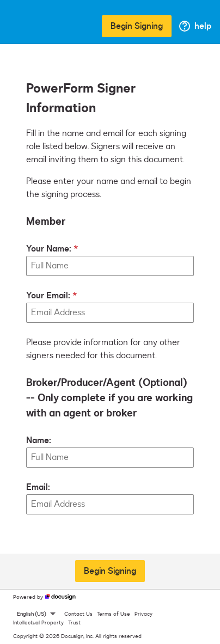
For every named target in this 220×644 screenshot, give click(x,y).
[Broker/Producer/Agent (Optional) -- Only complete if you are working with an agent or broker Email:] (110, 504)
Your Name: (49, 249)
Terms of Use (114, 614)
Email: (38, 487)
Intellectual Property (38, 623)
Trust (74, 623)
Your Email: (48, 296)
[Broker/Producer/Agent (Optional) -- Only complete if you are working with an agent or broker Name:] (110, 458)
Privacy (143, 614)
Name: (39, 440)
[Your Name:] (110, 266)
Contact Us (78, 614)
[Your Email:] (110, 313)
